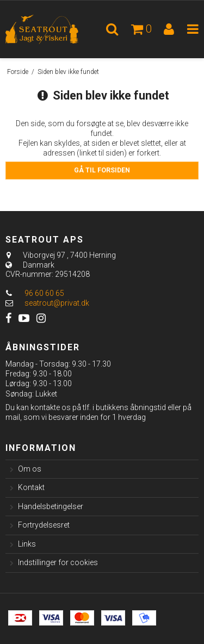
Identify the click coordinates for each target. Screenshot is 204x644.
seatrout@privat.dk (57, 303)
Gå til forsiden (102, 170)
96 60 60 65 (35, 293)
